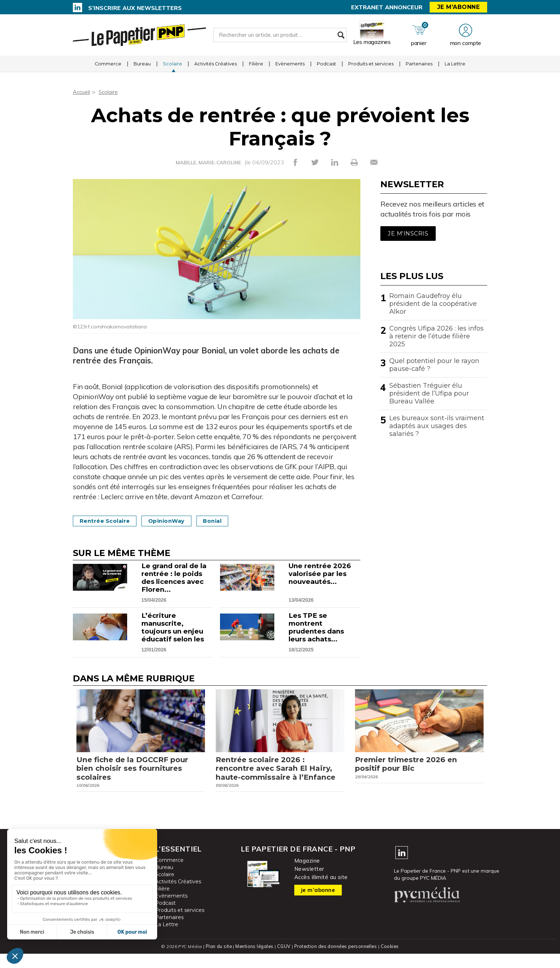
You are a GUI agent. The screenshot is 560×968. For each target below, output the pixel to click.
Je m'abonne (459, 7)
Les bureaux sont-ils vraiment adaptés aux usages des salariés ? (437, 426)
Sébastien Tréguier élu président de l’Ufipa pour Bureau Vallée (429, 393)
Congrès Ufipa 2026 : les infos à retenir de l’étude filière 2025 (436, 336)
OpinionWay (174, 521)
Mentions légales (254, 961)
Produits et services (371, 66)
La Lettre (455, 66)
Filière (256, 66)
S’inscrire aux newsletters (135, 8)
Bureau (142, 66)
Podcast (326, 66)
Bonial (224, 521)
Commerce (108, 66)
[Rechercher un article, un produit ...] (280, 36)
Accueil (82, 92)
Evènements (290, 66)
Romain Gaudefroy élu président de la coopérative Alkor (433, 304)
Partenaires (419, 66)
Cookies (391, 961)
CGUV (283, 961)
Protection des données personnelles (336, 961)
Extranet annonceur (387, 7)
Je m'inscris (408, 234)
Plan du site (217, 961)
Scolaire (172, 66)
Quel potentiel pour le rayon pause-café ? (434, 365)
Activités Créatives (216, 66)
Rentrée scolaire (107, 521)
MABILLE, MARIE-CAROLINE (208, 163)
